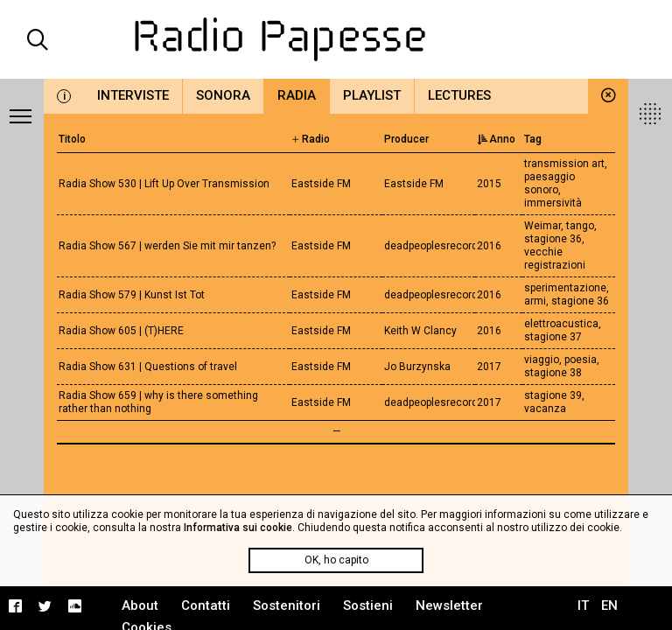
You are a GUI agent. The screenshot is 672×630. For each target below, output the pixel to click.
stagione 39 (553, 395)
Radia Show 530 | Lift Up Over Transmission (164, 184)
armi (535, 301)
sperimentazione (565, 288)
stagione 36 (553, 239)
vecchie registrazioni (555, 259)
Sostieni (368, 605)
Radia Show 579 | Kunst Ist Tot (132, 295)
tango (580, 226)
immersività (553, 203)
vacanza (545, 409)
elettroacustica (561, 324)
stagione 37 (553, 337)
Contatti (206, 605)
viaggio (542, 360)
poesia (581, 360)
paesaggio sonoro (549, 183)
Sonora (223, 95)
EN (609, 605)
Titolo (72, 139)
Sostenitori (287, 605)
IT (583, 605)
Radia (297, 95)
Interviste (133, 95)
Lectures (459, 95)
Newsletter (449, 605)
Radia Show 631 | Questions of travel (148, 367)
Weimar (542, 226)
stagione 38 (553, 373)
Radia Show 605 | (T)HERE (121, 331)
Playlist (372, 95)
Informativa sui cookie (238, 528)
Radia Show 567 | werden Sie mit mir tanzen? (167, 246)
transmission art (564, 164)
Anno (496, 139)
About (140, 605)
